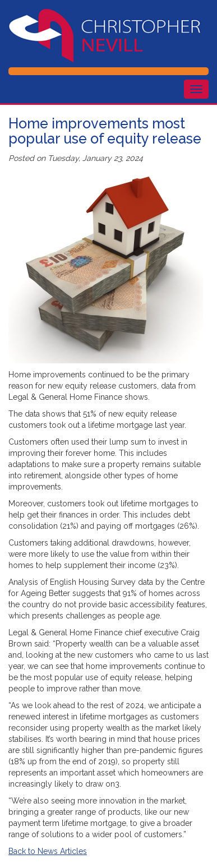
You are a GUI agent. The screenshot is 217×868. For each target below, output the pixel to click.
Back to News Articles (48, 851)
